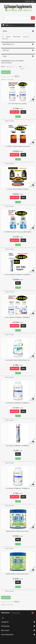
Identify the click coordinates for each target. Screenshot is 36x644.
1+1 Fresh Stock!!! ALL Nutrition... (18, 104)
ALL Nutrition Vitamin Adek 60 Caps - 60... (18, 360)
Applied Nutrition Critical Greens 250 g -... (18, 574)
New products (8, 44)
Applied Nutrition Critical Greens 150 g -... (18, 531)
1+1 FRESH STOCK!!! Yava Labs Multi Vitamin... (18, 232)
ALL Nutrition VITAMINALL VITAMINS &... (18, 403)
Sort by (3, 67)
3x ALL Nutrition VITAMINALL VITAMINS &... (18, 317)
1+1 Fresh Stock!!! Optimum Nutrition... (18, 189)
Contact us (28, 1)
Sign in (33, 1)
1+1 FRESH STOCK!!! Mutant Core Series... (18, 146)
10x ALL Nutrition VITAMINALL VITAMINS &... (18, 275)
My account (5, 630)
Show (20, 67)
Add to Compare (10, 121)
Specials (6, 50)
